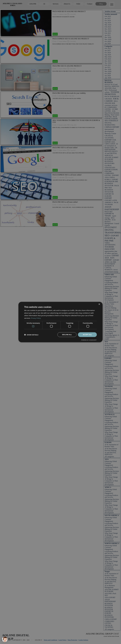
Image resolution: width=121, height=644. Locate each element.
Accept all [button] (87, 335)
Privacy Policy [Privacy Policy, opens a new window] (36, 318)
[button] (31, 335)
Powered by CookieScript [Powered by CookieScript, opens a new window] (89, 340)
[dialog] (60, 322)
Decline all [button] (67, 335)
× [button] (99, 304)
